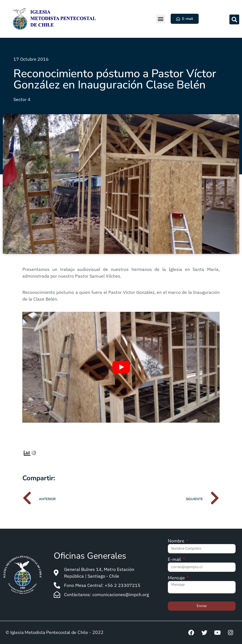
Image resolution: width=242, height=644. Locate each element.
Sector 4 (22, 99)
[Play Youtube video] (121, 367)
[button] (160, 19)
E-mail (175, 560)
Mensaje (177, 578)
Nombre (177, 541)
